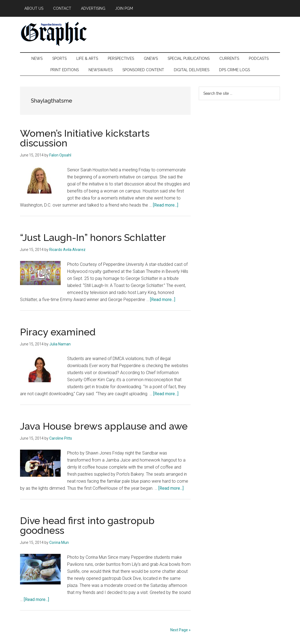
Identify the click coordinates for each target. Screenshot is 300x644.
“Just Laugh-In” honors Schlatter (93, 237)
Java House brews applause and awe (104, 426)
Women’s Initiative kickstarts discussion (85, 138)
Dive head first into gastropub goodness (87, 525)
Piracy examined (58, 332)
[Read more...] (166, 205)
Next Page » (180, 630)
